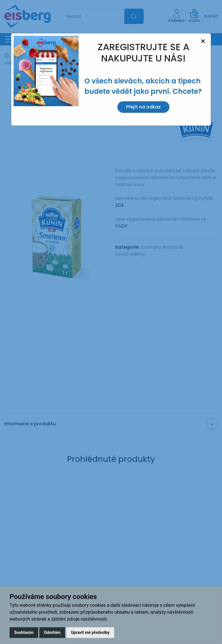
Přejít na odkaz (143, 107)
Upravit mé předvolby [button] (90, 632)
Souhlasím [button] (24, 632)
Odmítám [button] (52, 632)
